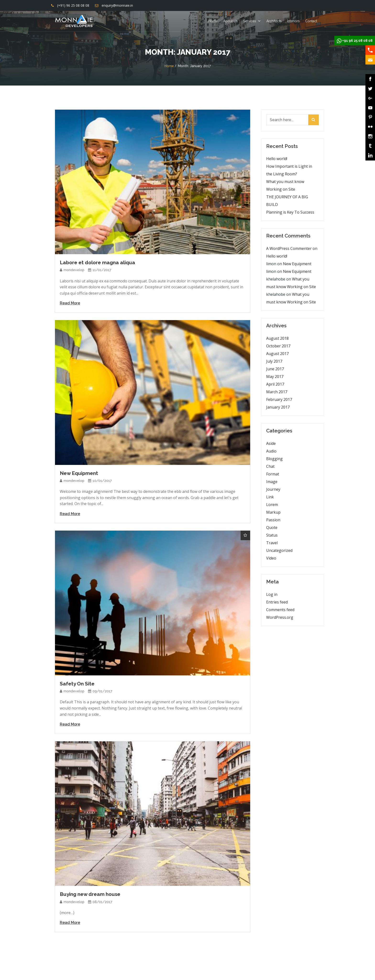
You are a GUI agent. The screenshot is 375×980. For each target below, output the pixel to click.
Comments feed (280, 610)
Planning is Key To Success (290, 212)
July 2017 (274, 361)
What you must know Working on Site (285, 185)
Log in (272, 594)
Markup (273, 512)
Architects (274, 21)
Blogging (274, 459)
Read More (70, 303)
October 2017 (278, 346)
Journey (273, 489)
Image (272, 482)
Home (213, 21)
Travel (272, 543)
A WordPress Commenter (289, 248)
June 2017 (275, 369)
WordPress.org (280, 617)
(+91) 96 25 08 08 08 (73, 5)
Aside (271, 443)
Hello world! (277, 159)
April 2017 (275, 384)
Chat (270, 466)
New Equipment (297, 264)
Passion (273, 520)
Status (272, 535)
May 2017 (275, 377)
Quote (272, 528)
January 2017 (278, 407)
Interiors (293, 21)
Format (273, 474)
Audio (271, 451)
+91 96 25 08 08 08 (357, 41)
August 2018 (277, 338)
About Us (231, 21)
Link (270, 497)
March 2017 (277, 392)
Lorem (272, 505)
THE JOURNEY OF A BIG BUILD (287, 201)
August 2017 (277, 354)
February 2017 (279, 399)
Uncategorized (279, 550)
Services (250, 21)
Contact (311, 21)
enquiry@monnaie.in (117, 5)
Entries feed (277, 602)
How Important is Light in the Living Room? (289, 170)
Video (271, 558)
